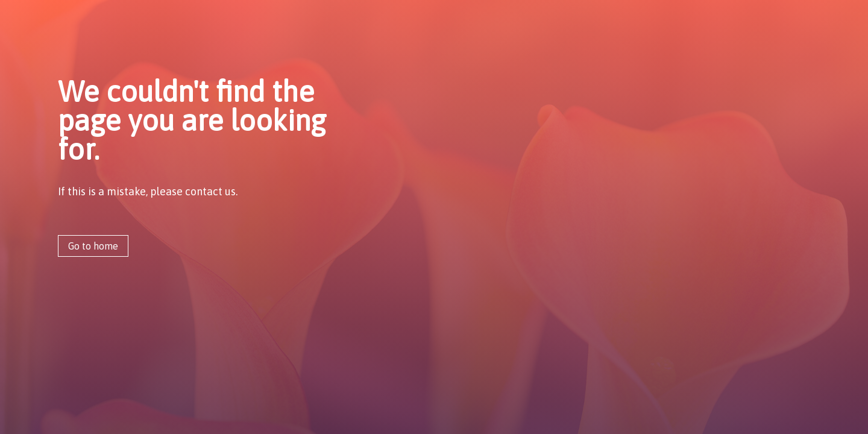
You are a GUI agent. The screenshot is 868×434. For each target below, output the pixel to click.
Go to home (93, 246)
